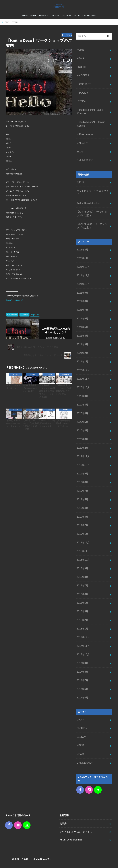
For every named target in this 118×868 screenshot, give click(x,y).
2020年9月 (82, 377)
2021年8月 (82, 288)
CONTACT (84, 86)
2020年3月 (82, 417)
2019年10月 (83, 442)
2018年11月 (83, 522)
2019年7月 (82, 466)
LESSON (55, 20)
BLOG (77, 20)
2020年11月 (83, 361)
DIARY (80, 681)
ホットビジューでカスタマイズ (93, 187)
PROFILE (44, 20)
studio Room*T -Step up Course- (90, 123)
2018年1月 (82, 595)
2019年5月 (82, 474)
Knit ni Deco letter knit (88, 195)
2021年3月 (82, 328)
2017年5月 (82, 660)
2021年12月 (83, 255)
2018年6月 (82, 563)
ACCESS (84, 78)
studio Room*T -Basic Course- (89, 112)
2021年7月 (82, 296)
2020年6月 (82, 393)
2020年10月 (83, 369)
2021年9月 (82, 280)
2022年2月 (82, 239)
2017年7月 (82, 644)
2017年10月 (83, 619)
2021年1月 (82, 344)
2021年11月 (83, 264)
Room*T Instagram (14, 304)
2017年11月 (83, 611)
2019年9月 (82, 450)
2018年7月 (82, 555)
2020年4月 (82, 409)
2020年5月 (82, 401)
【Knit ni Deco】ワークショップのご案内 (92, 205)
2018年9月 (82, 539)
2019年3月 (82, 490)
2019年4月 (82, 482)
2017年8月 (82, 636)
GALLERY (66, 20)
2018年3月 (82, 579)
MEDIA (80, 706)
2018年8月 (82, 547)
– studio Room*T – (89, 861)
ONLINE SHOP (89, 20)
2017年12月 (83, 603)
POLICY (83, 94)
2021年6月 (82, 304)
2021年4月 (82, 320)
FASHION (82, 689)
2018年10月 (83, 530)
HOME (25, 20)
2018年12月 (83, 514)
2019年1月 (82, 506)
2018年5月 (82, 571)
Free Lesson (85, 133)
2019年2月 (82, 498)
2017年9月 (82, 627)
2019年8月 (82, 458)
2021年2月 (82, 336)
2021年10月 (83, 272)
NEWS (34, 20)
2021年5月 (82, 312)
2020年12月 (83, 353)
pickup (36, 318)
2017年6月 (82, 652)
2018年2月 (82, 587)
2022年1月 (82, 247)
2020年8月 (82, 385)
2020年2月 (82, 425)
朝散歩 (80, 179)
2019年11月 (83, 433)
